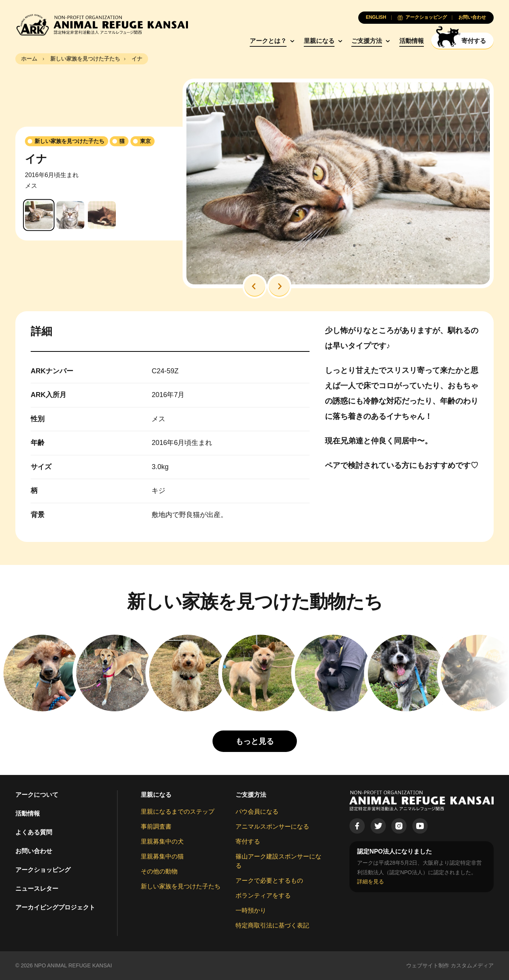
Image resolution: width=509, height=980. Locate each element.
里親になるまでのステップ (178, 812)
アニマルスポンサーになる (272, 827)
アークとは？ (268, 41)
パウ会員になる (257, 812)
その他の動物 (159, 871)
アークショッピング (43, 870)
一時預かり (251, 910)
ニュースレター (37, 889)
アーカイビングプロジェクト (55, 907)
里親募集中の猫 (162, 856)
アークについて (37, 795)
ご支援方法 (367, 41)
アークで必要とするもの (269, 881)
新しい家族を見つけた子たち (181, 886)
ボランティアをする (263, 895)
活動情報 (412, 41)
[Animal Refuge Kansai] (102, 25)
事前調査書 (156, 827)
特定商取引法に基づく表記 (272, 925)
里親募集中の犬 (162, 841)
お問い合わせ (34, 851)
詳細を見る (371, 882)
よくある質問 (34, 832)
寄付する (248, 841)
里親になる (319, 41)
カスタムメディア (472, 965)
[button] (255, 286)
